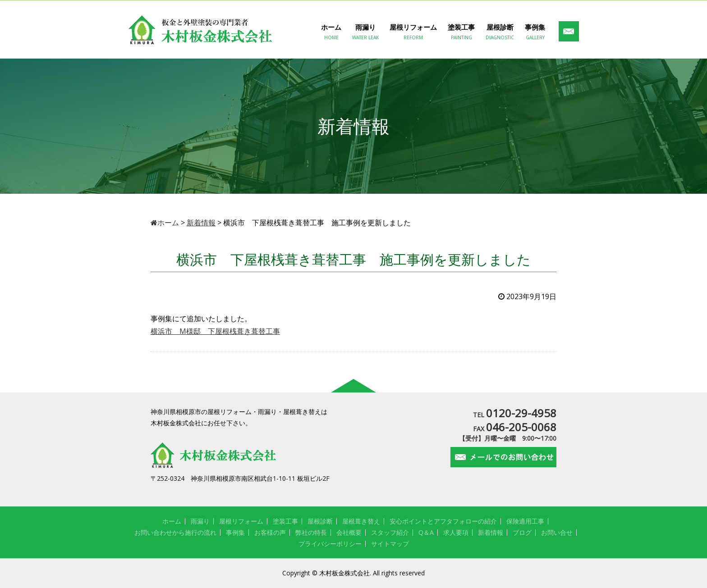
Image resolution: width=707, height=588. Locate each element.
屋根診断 (500, 32)
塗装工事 (461, 32)
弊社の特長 (311, 532)
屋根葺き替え (361, 521)
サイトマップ (390, 544)
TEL (515, 415)
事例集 (535, 32)
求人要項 (456, 532)
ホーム (331, 32)
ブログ (522, 532)
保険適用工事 (525, 521)
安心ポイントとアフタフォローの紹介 (443, 521)
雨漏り (365, 32)
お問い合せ (557, 532)
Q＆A (426, 532)
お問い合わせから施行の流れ (175, 532)
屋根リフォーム (413, 32)
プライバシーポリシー (330, 544)
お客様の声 (270, 532)
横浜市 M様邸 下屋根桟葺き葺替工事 (215, 331)
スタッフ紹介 (390, 532)
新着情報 (491, 532)
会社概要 (349, 532)
